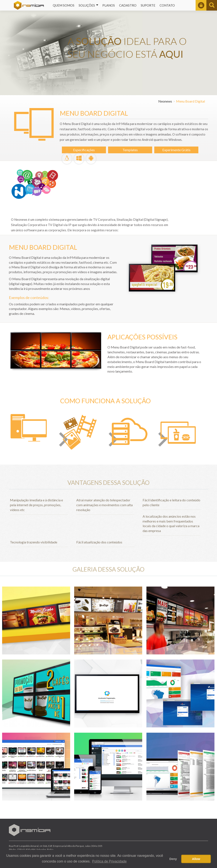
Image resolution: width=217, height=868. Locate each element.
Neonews (165, 101)
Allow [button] (196, 859)
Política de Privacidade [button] (109, 861)
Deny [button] (173, 859)
